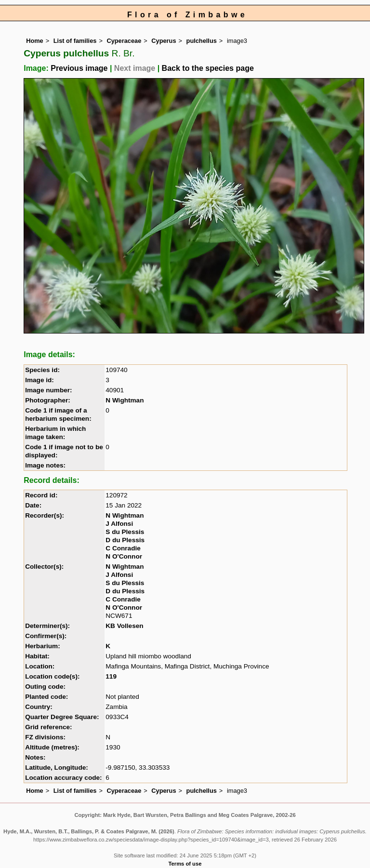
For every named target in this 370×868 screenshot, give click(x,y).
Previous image (79, 68)
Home (35, 41)
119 (111, 676)
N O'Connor (124, 556)
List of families (75, 41)
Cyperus (164, 41)
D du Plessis (125, 540)
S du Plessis (125, 532)
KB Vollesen (124, 626)
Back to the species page (208, 68)
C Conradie (123, 548)
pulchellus (202, 41)
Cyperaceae (124, 41)
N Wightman (125, 400)
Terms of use (185, 864)
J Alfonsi (119, 524)
